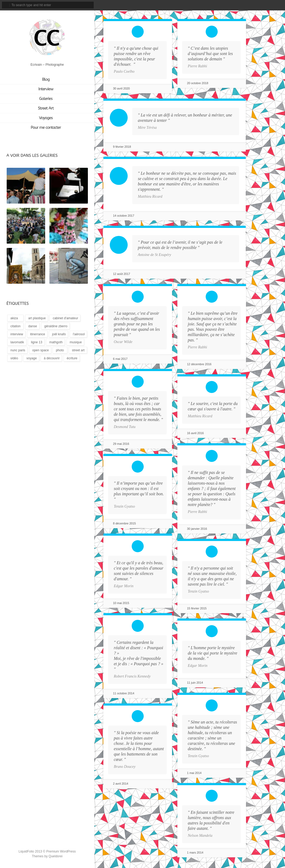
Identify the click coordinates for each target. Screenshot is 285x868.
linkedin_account (270, 5)
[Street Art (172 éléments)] (78, 350)
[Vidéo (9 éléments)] (15, 358)
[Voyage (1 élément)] (31, 358)
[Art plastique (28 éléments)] (37, 318)
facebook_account (243, 5)
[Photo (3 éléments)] (60, 350)
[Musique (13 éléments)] (75, 342)
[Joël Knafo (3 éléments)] (58, 334)
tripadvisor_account (262, 5)
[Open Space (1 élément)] (40, 350)
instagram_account (252, 5)
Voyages (46, 118)
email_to (233, 5)
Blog (46, 79)
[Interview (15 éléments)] (16, 334)
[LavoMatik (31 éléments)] (17, 342)
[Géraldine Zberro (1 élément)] (56, 326)
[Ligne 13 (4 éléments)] (36, 342)
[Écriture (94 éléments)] (72, 358)
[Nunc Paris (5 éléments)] (17, 350)
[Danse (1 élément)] (32, 326)
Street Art (46, 108)
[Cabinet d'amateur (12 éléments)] (65, 318)
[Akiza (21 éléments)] (15, 318)
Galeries (46, 99)
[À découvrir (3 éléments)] (51, 358)
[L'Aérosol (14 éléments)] (78, 334)
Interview (46, 89)
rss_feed (279, 5)
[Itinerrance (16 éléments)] (37, 334)
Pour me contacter (46, 127)
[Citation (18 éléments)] (15, 326)
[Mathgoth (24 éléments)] (55, 342)
